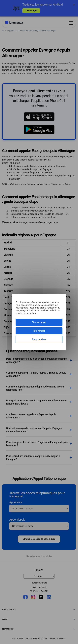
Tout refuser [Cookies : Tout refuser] (39, 331)
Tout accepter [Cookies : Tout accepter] (39, 322)
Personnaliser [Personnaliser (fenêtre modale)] (39, 339)
